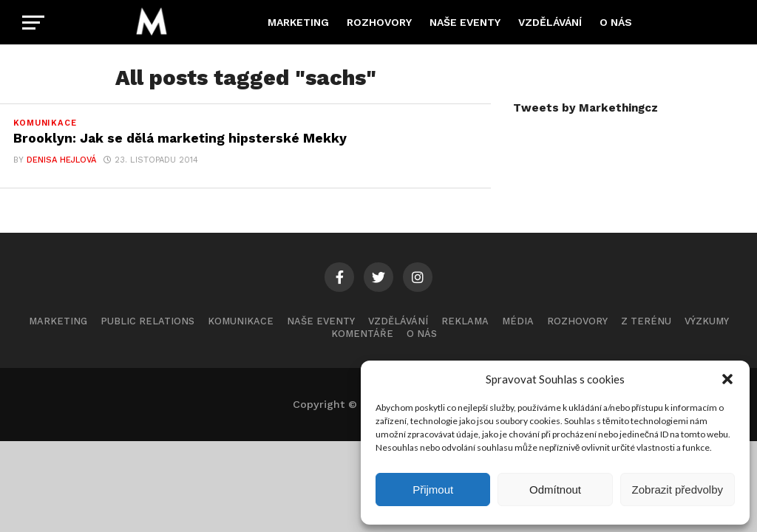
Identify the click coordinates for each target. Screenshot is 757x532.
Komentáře (362, 334)
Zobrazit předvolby (678, 490)
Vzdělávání (550, 22)
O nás (616, 22)
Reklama (465, 321)
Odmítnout (555, 490)
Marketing (298, 22)
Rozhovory (379, 22)
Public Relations (147, 321)
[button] (727, 379)
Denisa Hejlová (61, 160)
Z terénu (646, 321)
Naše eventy (465, 22)
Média (518, 321)
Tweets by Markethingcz (585, 108)
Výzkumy (707, 321)
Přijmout (433, 490)
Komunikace (241, 321)
